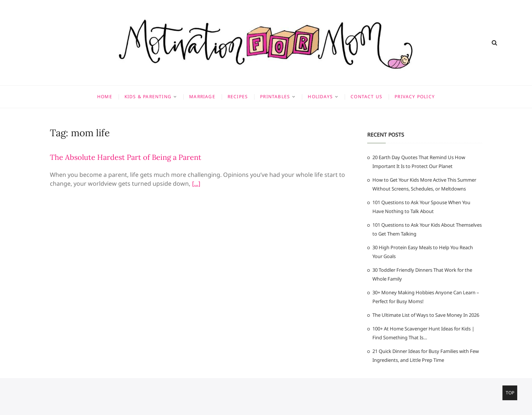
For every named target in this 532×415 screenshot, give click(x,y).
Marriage (202, 97)
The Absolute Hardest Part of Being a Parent (126, 157)
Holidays (320, 97)
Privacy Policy (415, 97)
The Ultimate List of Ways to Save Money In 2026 (426, 315)
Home (105, 97)
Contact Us (366, 97)
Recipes (238, 97)
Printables (275, 97)
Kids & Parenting (148, 97)
